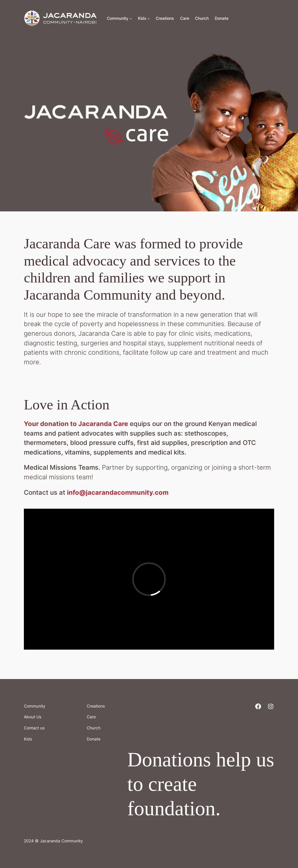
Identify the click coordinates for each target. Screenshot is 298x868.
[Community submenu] (131, 18)
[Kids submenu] (149, 18)
